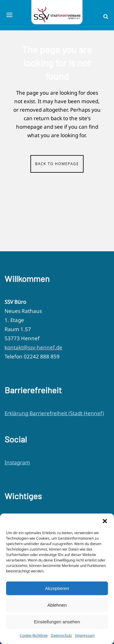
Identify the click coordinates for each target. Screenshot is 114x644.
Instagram (17, 462)
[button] (105, 521)
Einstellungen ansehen (57, 622)
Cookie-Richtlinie (34, 635)
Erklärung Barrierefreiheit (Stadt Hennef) (54, 413)
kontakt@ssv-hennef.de (33, 347)
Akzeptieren (57, 588)
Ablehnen (57, 605)
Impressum (85, 635)
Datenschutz (61, 635)
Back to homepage (57, 164)
